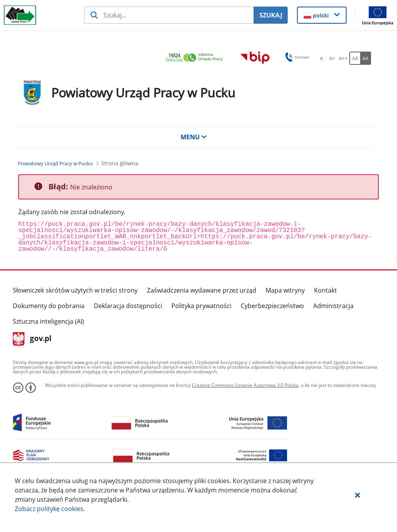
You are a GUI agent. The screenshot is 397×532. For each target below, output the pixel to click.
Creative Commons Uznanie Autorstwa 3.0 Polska (245, 385)
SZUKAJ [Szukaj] (271, 15)
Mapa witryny (285, 290)
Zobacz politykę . (50, 509)
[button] (357, 495)
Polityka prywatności (201, 306)
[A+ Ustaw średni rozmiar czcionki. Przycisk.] (332, 58)
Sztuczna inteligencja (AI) (48, 321)
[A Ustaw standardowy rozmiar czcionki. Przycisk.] (321, 58)
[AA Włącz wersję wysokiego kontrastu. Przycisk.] (366, 58)
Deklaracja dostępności (128, 306)
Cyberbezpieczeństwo (272, 306)
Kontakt (325, 290)
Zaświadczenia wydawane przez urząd (202, 290)
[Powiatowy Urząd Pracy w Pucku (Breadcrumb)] (55, 163)
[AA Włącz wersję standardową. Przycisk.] (355, 58)
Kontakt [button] (296, 57)
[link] (196, 58)
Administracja (333, 306)
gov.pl (32, 339)
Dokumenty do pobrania (49, 306)
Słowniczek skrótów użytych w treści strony (75, 290)
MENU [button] (194, 137)
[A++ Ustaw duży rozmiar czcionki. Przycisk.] (343, 58)
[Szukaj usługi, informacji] (169, 15)
